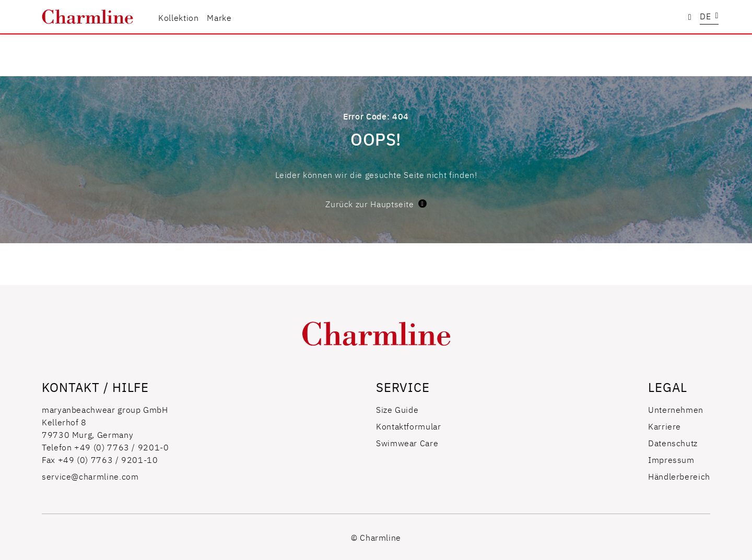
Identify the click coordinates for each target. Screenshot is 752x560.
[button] (709, 17)
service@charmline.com (90, 476)
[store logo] (87, 17)
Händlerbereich (679, 476)
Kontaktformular (409, 426)
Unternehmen (676, 409)
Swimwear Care (407, 443)
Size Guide (397, 409)
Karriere (665, 426)
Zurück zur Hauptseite (376, 204)
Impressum (671, 459)
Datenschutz (673, 443)
